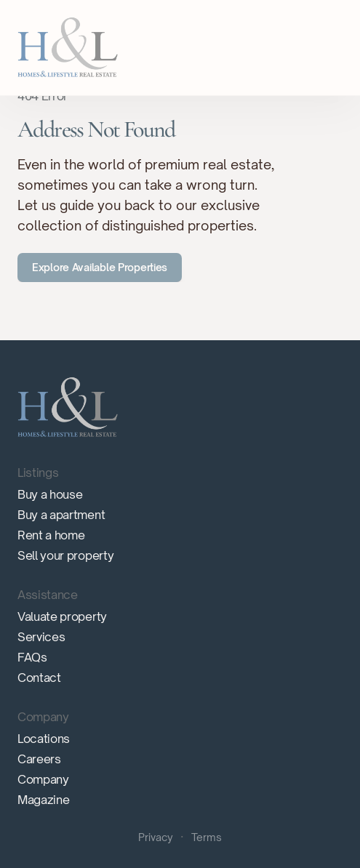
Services (41, 637)
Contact (39, 678)
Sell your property (65, 555)
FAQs (32, 657)
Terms (207, 837)
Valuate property (62, 616)
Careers (39, 759)
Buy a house (50, 494)
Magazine (43, 800)
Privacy (156, 837)
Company (43, 779)
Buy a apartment (61, 515)
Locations (44, 739)
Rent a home (51, 535)
